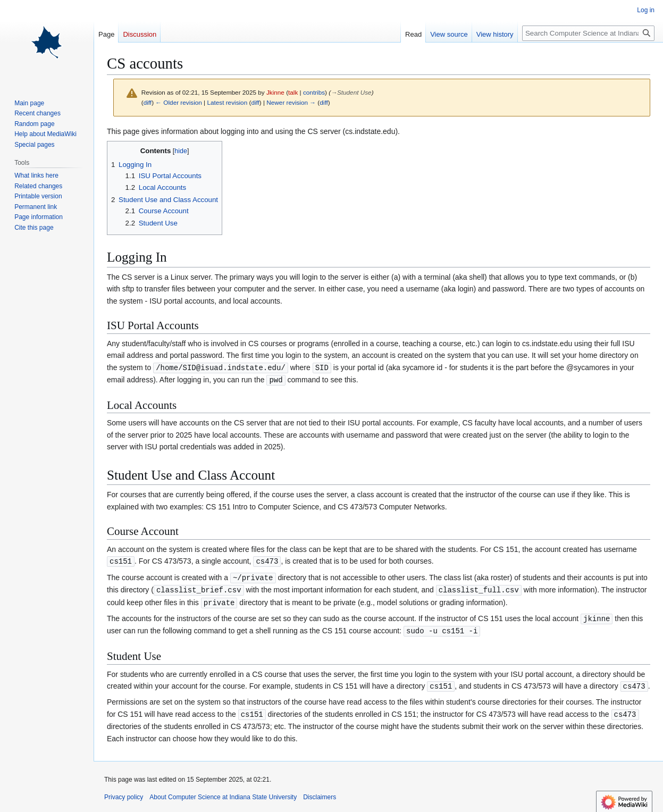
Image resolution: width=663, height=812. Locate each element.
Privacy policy (124, 792)
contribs (314, 92)
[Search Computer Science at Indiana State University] (588, 33)
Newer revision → (291, 102)
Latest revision (227, 102)
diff (148, 102)
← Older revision (179, 102)
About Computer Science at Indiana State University (223, 792)
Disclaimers (320, 792)
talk (293, 92)
